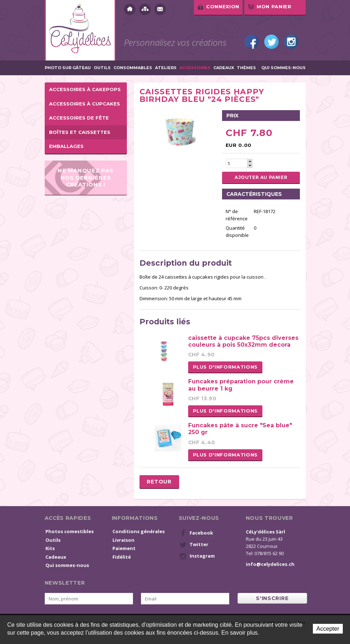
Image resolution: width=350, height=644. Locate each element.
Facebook (252, 42)
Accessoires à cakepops (85, 89)
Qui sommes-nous (283, 68)
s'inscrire (272, 598)
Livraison (123, 540)
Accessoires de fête (79, 118)
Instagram (291, 42)
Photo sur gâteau (68, 68)
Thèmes (246, 68)
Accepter (328, 629)
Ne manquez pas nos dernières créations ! (86, 177)
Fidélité (122, 557)
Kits (50, 548)
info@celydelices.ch (270, 564)
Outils (102, 68)
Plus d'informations (225, 367)
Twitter (271, 42)
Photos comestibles (70, 531)
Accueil (130, 9)
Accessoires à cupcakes (85, 104)
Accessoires (195, 68)
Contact (160, 9)
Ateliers (166, 68)
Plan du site (145, 9)
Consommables (133, 68)
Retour (159, 482)
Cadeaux (224, 68)
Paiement (124, 548)
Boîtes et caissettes (80, 132)
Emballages (66, 146)
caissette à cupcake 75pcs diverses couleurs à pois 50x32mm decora (243, 341)
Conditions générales (139, 531)
